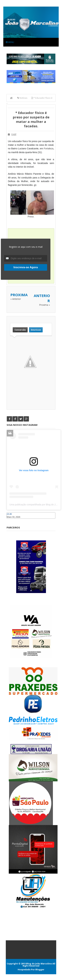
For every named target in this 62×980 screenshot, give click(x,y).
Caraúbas (12, 520)
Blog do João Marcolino (39, 964)
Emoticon (36, 330)
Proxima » (45, 305)
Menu (10, 42)
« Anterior (16, 299)
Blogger (40, 969)
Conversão (20, 330)
